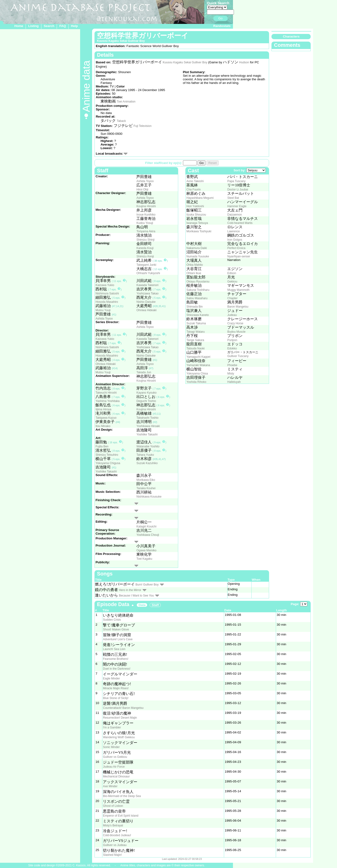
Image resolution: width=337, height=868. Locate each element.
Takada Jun (144, 372)
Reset (213, 163)
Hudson (244, 62)
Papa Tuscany (236, 181)
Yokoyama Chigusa (108, 463)
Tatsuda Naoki (195, 348)
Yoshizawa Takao (147, 293)
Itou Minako (103, 426)
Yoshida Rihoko (196, 382)
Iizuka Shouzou (196, 215)
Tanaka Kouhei (146, 488)
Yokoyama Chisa (197, 374)
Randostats (222, 26)
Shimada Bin (194, 307)
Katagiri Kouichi (146, 526)
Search (49, 26)
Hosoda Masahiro (107, 302)
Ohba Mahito (195, 265)
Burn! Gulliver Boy (147, 585)
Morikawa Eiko (146, 480)
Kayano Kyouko (146, 393)
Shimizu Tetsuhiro (107, 455)
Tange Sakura (195, 340)
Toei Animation (126, 102)
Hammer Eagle (237, 206)
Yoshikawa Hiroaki (148, 426)
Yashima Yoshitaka (108, 401)
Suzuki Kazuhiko (147, 463)
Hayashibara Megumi (200, 198)
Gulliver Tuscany (238, 356)
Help (75, 26)
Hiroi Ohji (142, 190)
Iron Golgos (235, 240)
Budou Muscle (236, 332)
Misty (231, 374)
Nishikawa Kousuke (149, 497)
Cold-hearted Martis (240, 223)
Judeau (232, 315)
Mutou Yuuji (103, 310)
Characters (291, 36)
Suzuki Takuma (196, 323)
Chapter (232, 298)
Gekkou (232, 282)
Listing (33, 26)
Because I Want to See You (136, 596)
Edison (232, 273)
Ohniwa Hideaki (146, 310)
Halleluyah (234, 382)
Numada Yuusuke (198, 256)
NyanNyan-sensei (239, 256)
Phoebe (232, 365)
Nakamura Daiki (196, 248)
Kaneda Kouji (145, 248)
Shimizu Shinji (145, 240)
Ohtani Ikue (194, 273)
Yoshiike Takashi (147, 434)
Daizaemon (235, 215)
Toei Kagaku (144, 559)
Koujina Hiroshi (146, 206)
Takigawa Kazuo (106, 418)
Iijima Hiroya (103, 409)
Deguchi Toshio (146, 401)
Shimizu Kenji (145, 256)
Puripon (232, 340)
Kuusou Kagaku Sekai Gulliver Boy (185, 62)
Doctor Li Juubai (238, 190)
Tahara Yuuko (145, 455)
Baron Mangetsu (238, 307)
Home (19, 26)
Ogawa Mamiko (146, 550)
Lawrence (233, 231)
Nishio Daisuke (146, 302)
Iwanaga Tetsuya (197, 223)
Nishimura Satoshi (107, 293)
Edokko (232, 348)
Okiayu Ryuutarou (198, 282)
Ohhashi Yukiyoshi (148, 273)
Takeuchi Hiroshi (106, 393)
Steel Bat (233, 198)
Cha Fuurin (193, 190)
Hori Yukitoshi (195, 206)
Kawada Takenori (147, 285)
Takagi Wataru (195, 332)
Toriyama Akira (146, 231)
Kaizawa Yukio (105, 285)
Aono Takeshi (195, 181)
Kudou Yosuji (145, 223)
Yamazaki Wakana (198, 365)
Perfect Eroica (236, 248)
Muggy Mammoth (238, 290)
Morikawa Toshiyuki (199, 231)
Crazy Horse (235, 323)
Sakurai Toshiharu (198, 290)
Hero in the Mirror (130, 590)
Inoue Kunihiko (146, 215)
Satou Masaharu (197, 298)
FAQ (63, 26)
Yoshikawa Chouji (148, 535)
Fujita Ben (102, 446)
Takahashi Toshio (147, 418)
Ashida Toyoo (145, 181)
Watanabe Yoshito (148, 446)
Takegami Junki (146, 265)
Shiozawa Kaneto (197, 315)
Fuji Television (142, 126)
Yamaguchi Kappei (198, 357)
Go (221, 18)
